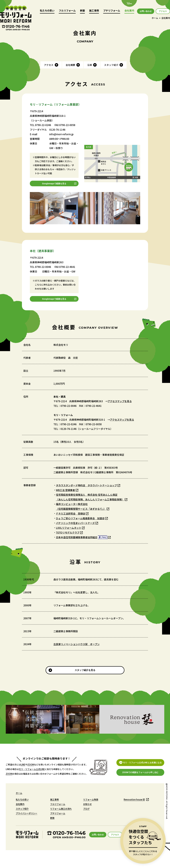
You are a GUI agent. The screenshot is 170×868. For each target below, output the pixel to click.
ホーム (155, 18)
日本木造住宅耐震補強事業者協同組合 (82, 537)
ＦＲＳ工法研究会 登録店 (71, 513)
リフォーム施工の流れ (61, 809)
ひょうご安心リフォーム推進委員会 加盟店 (80, 518)
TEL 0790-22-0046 (40, 267)
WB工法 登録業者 (65, 490)
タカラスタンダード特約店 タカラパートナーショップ (86, 485)
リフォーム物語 (91, 799)
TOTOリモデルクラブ (68, 532)
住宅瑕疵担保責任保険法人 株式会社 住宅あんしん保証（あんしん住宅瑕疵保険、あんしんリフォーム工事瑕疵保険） (90, 497)
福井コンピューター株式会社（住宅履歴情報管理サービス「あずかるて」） (81, 506)
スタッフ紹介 (22, 809)
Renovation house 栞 (134, 799)
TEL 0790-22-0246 (40, 125)
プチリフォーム (112, 11)
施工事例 (94, 11)
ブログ (86, 809)
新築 (82, 11)
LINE (23, 764)
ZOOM (31, 764)
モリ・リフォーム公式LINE (32, 769)
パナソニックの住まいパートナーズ (75, 523)
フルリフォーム (67, 11)
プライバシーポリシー (27, 813)
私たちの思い (47, 11)
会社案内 (129, 11)
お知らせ (87, 804)
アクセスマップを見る (120, 401)
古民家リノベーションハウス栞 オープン (77, 644)
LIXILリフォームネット (69, 528)
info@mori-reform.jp (61, 134)
